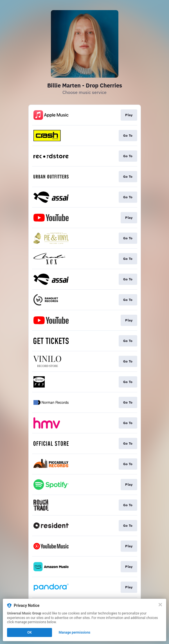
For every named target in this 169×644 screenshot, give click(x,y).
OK (30, 632)
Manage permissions (75, 632)
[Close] (160, 605)
